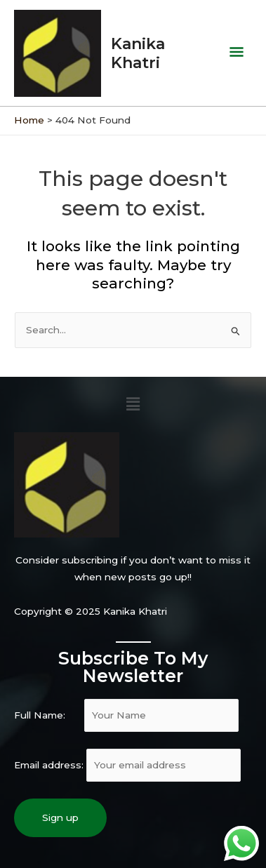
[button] (133, 404)
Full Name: (126, 715)
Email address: (127, 765)
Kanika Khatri (138, 53)
